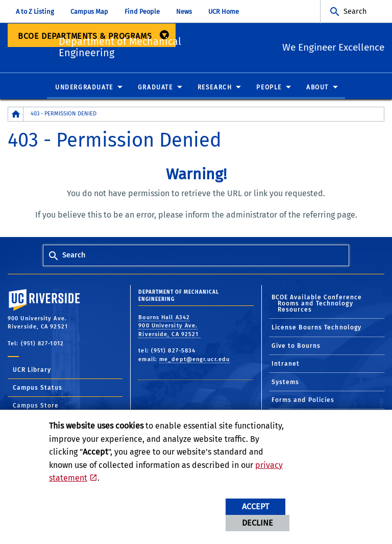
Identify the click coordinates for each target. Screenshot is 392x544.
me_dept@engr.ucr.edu (194, 360)
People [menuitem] (269, 88)
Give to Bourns (296, 346)
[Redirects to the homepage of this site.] (16, 115)
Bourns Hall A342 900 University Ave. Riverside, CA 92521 (169, 326)
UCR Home (224, 11)
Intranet (286, 364)
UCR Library (32, 370)
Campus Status (38, 388)
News (184, 11)
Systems (286, 382)
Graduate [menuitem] (155, 88)
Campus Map (89, 11)
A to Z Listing (35, 11)
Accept (255, 506)
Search (355, 11)
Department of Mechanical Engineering (165, 46)
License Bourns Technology (317, 328)
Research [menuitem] (215, 88)
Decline (258, 523)
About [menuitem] (317, 88)
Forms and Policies (303, 400)
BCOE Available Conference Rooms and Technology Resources (317, 304)
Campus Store (36, 406)
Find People (142, 11)
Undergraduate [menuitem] (84, 88)
